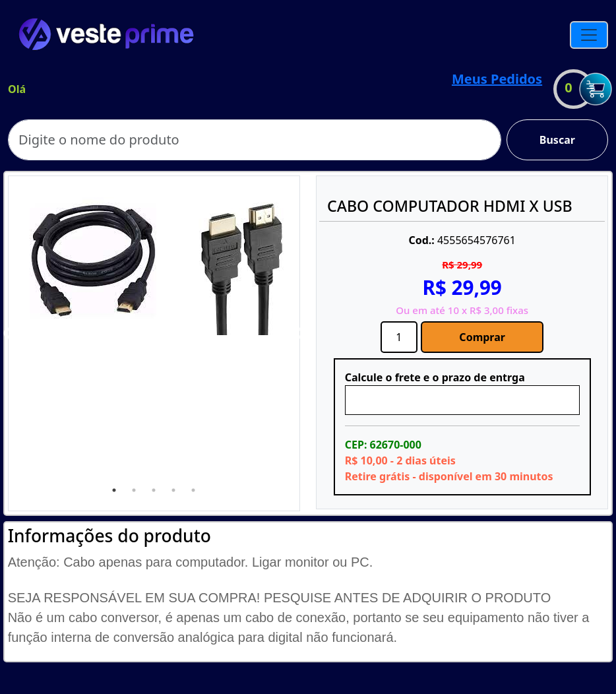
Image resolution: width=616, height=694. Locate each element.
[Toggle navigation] (589, 35)
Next (299, 334)
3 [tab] (154, 490)
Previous (9, 334)
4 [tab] (173, 490)
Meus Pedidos (497, 79)
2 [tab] (134, 490)
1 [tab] (114, 490)
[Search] (255, 140)
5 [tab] (193, 490)
